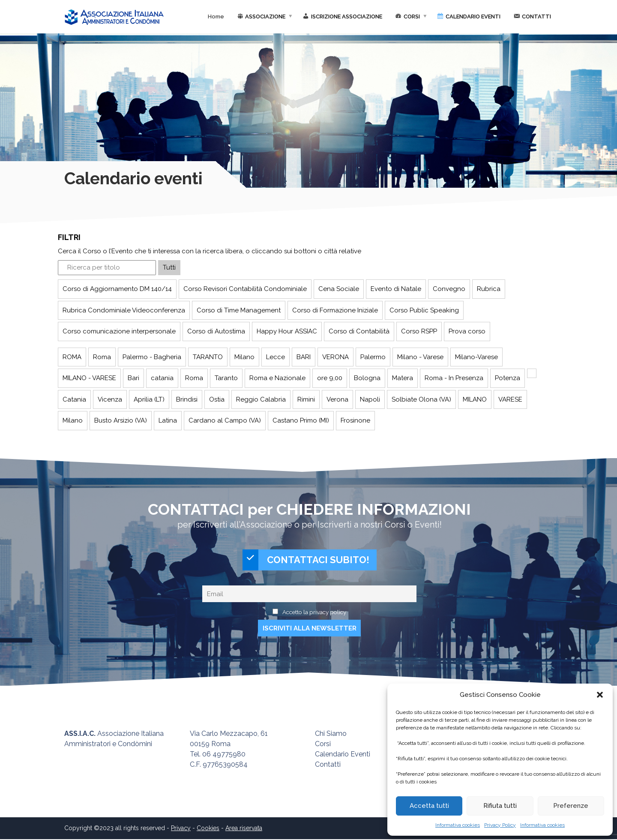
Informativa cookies (458, 825)
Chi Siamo (331, 734)
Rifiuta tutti (500, 806)
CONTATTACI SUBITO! (306, 560)
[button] (600, 695)
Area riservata (244, 829)
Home (216, 16)
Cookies (208, 829)
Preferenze (571, 806)
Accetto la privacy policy (314, 612)
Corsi (323, 745)
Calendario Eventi (343, 755)
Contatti (328, 765)
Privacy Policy (500, 825)
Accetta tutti (429, 806)
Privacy (181, 829)
